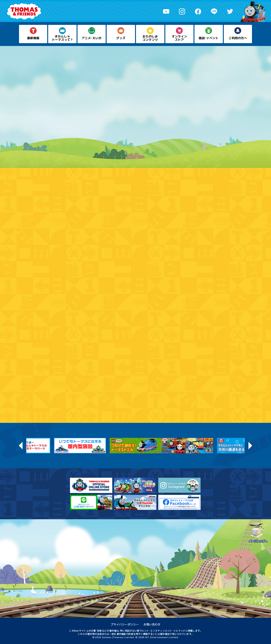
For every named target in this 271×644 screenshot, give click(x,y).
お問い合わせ (152, 624)
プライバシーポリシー (125, 624)
